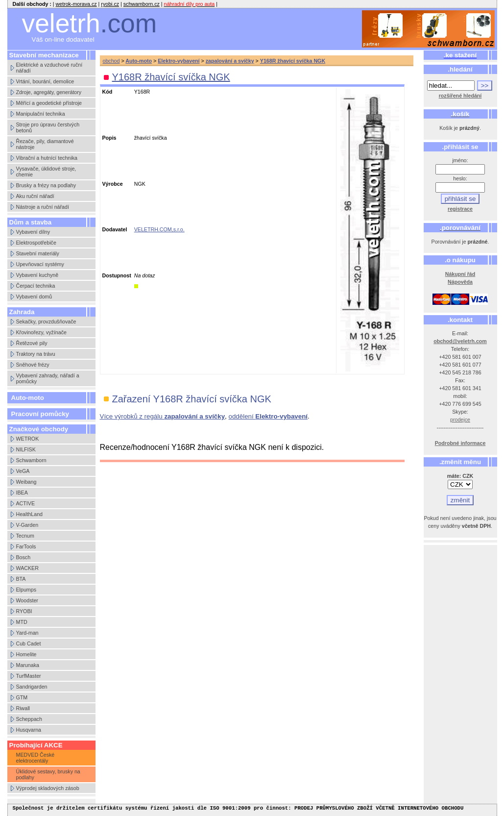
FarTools (26, 546)
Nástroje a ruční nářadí (43, 207)
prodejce (460, 420)
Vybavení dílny (33, 232)
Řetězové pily (32, 343)
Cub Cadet (29, 643)
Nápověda (460, 282)
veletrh (90, 23)
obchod (111, 61)
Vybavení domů (34, 297)
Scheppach (29, 719)
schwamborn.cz (142, 4)
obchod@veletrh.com (460, 341)
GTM (22, 697)
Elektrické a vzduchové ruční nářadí (49, 68)
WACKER (27, 568)
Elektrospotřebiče (36, 243)
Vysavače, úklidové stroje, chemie (46, 172)
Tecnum (25, 536)
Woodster (27, 600)
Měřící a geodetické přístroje (49, 103)
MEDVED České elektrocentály (36, 758)
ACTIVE (26, 503)
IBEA (22, 493)
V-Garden (27, 525)
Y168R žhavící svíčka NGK (293, 61)
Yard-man (27, 633)
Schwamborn (31, 460)
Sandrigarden (32, 687)
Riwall (23, 708)
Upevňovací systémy (40, 264)
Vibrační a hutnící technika (47, 158)
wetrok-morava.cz (76, 4)
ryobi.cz (110, 4)
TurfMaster (29, 676)
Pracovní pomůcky (40, 414)
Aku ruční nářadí (35, 196)
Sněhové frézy (33, 365)
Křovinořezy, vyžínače (41, 332)
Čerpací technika (36, 286)
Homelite (26, 654)
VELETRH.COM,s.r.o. (159, 229)
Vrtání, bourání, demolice (45, 81)
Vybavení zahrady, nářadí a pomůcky (48, 378)
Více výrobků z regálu (163, 416)
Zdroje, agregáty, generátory (49, 92)
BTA (21, 579)
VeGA (23, 471)
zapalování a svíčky (230, 61)
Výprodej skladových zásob (48, 788)
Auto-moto (28, 398)
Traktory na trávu (36, 354)
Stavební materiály (38, 253)
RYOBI (24, 611)
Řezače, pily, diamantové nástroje (45, 144)
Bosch (24, 557)
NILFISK (26, 449)
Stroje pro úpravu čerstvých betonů (48, 127)
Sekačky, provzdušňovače (46, 321)
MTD (22, 622)
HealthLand (30, 514)
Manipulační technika (41, 114)
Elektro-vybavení (179, 61)
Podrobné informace (460, 443)
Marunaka (28, 665)
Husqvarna (29, 730)
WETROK (28, 439)
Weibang (26, 482)
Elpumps (26, 590)
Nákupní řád (460, 274)
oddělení (268, 416)
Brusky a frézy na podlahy (46, 185)
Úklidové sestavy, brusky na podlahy (48, 774)
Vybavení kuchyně (37, 275)
